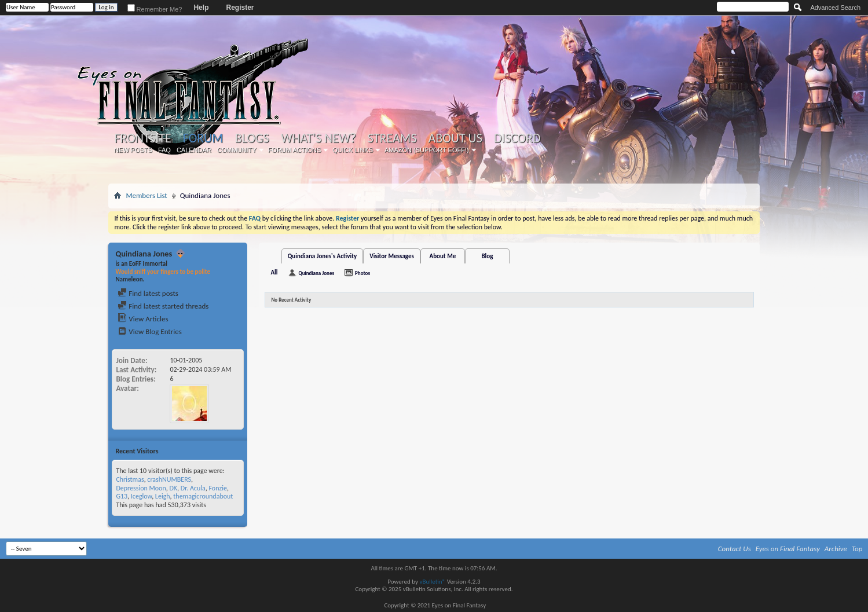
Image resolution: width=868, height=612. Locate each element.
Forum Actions (295, 150)
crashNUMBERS (169, 479)
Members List (146, 195)
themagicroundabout (203, 496)
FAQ (164, 150)
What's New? (318, 138)
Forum (203, 138)
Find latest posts (148, 293)
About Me (442, 256)
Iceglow (141, 496)
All (274, 272)
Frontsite (142, 138)
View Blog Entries (149, 331)
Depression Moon (141, 488)
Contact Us (735, 549)
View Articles (143, 319)
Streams (392, 138)
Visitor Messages (392, 256)
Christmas (130, 479)
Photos (362, 273)
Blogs (252, 138)
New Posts (133, 150)
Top (857, 549)
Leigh (163, 496)
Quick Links (353, 150)
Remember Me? (155, 9)
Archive (836, 549)
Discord (517, 138)
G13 (122, 496)
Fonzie (217, 488)
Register (240, 8)
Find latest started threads (163, 306)
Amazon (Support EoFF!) (427, 150)
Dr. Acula (193, 488)
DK (173, 488)
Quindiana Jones (316, 273)
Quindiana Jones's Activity (322, 256)
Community (237, 150)
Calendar (194, 150)
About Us (455, 138)
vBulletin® (432, 582)
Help (201, 8)
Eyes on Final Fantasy (788, 549)
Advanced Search (835, 8)
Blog (487, 256)
